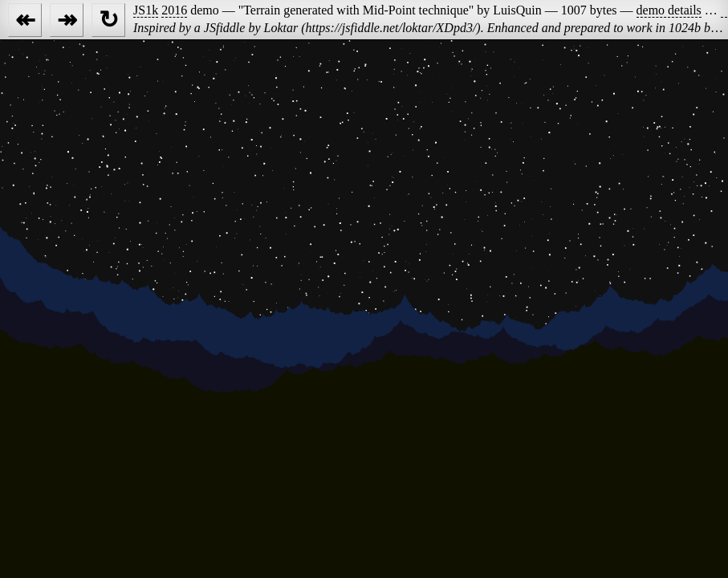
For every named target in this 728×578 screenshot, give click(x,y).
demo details (669, 10)
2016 (174, 10)
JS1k (146, 10)
